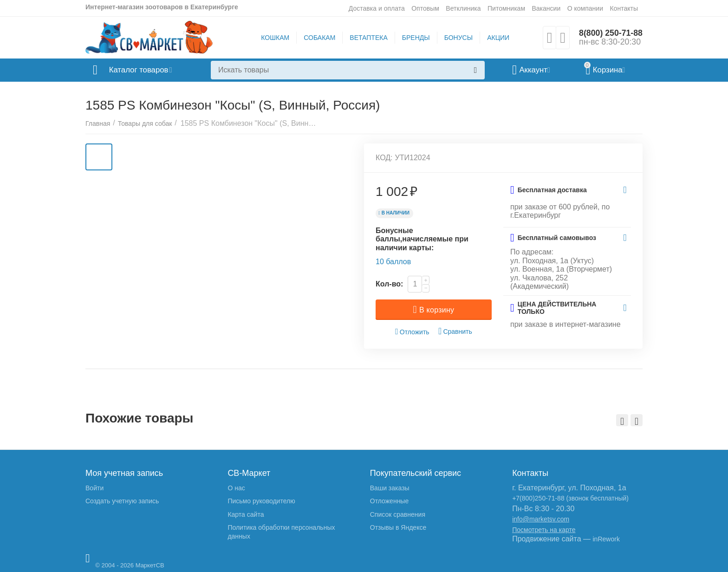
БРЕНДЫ (416, 38)
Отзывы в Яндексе (398, 527)
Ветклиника (463, 8)
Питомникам (506, 8)
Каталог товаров (140, 70)
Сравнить (455, 331)
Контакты (624, 8)
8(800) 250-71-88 (610, 33)
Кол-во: (389, 284)
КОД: (384, 158)
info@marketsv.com (541, 519)
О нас (236, 488)
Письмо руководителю (261, 501)
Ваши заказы (390, 488)
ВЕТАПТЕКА (368, 38)
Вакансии (546, 8)
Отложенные (389, 501)
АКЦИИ (498, 38)
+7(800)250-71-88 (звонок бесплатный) (570, 498)
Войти (94, 488)
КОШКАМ (275, 38)
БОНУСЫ (458, 38)
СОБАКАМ (319, 38)
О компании (585, 8)
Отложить (412, 332)
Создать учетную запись (122, 501)
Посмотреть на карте (544, 530)
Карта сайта (246, 514)
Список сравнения (398, 514)
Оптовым (425, 8)
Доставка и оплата (377, 8)
